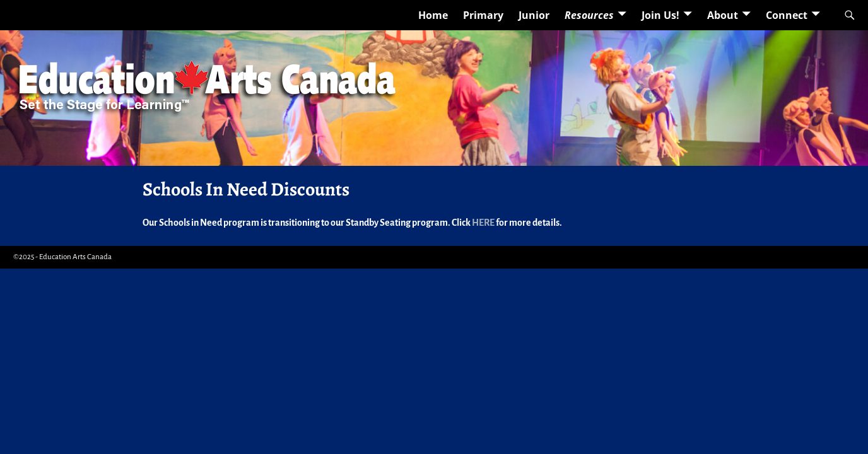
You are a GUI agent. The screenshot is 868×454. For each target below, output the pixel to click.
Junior (534, 15)
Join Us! (660, 15)
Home (433, 15)
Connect (787, 15)
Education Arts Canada (75, 257)
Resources (589, 15)
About (723, 15)
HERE (483, 223)
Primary (483, 15)
